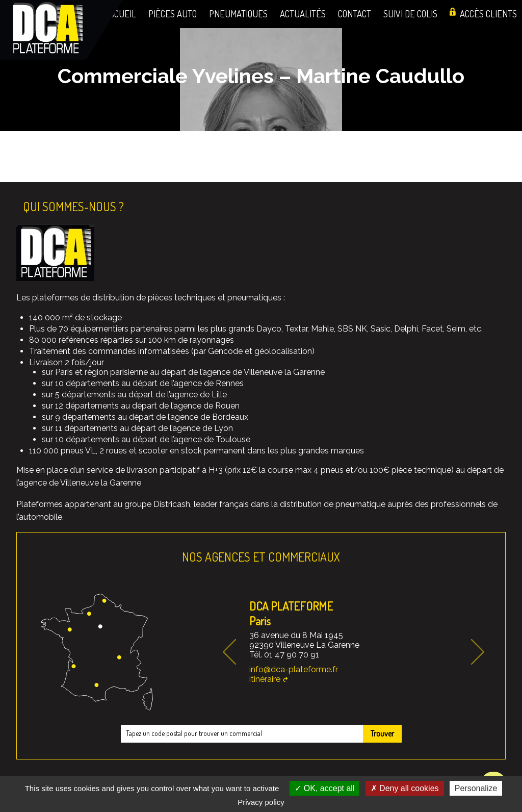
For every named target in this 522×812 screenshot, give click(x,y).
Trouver (382, 733)
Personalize (476, 788)
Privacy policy (261, 802)
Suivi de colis (410, 14)
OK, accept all (324, 788)
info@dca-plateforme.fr (294, 669)
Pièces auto (173, 14)
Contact (355, 14)
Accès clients (488, 14)
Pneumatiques (238, 14)
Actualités (303, 14)
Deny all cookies (405, 788)
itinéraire (265, 679)
